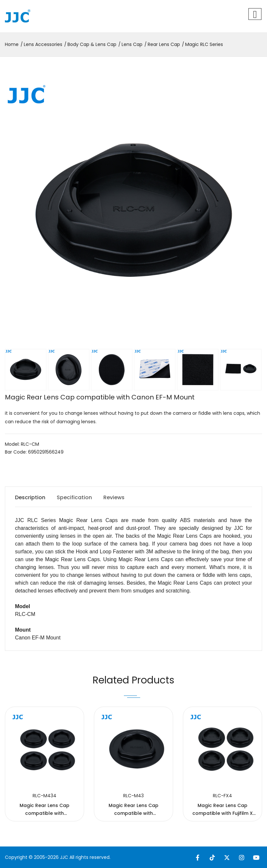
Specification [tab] (74, 497)
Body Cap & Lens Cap (92, 44)
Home (12, 44)
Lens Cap (132, 44)
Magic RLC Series (204, 44)
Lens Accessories (43, 44)
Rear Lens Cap (164, 44)
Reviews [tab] (114, 497)
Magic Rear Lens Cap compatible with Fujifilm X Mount (222, 813)
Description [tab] (30, 497)
